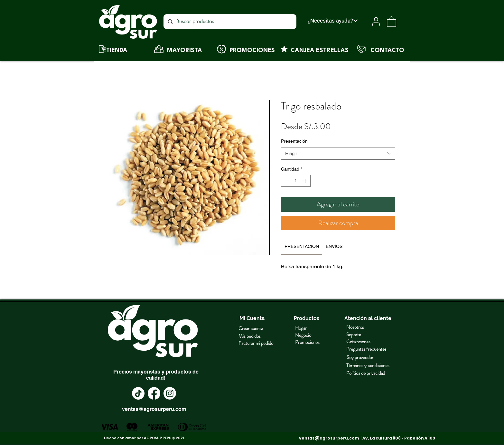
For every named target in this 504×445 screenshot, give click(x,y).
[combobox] (338, 153)
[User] (376, 21)
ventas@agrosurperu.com (154, 409)
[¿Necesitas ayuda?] (333, 21)
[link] (302, 246)
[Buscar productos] (230, 22)
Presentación (294, 141)
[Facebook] (154, 393)
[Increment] (306, 181)
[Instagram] (170, 393)
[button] (392, 21)
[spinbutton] (296, 181)
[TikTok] (138, 393)
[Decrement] (286, 181)
